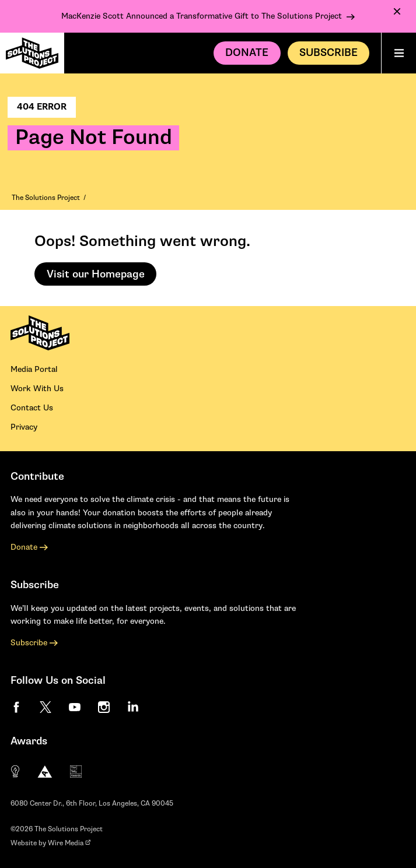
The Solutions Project (46, 198)
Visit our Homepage (96, 274)
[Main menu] (398, 53)
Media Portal (34, 369)
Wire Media (69, 843)
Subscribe (34, 643)
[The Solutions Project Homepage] (32, 53)
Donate (247, 53)
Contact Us (32, 408)
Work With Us (37, 389)
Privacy (24, 427)
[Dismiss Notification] (397, 11)
